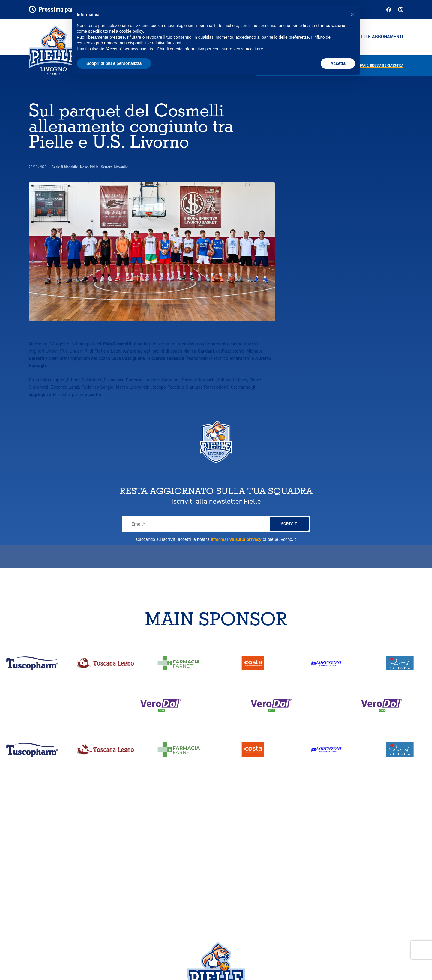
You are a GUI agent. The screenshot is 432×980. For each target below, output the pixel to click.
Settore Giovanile (115, 167)
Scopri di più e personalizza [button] (114, 63)
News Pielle (90, 167)
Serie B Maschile (65, 167)
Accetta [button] (338, 63)
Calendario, (377, 65)
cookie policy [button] (131, 31)
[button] (352, 14)
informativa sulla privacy (236, 539)
